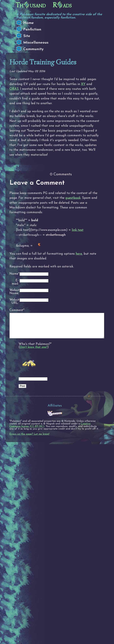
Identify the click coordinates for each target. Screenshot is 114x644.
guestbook (73, 198)
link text (78, 230)
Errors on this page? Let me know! (29, 439)
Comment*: (14, 310)
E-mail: (15, 282)
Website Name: (14, 292)
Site (27, 36)
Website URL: (14, 302)
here (79, 254)
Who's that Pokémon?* (35, 349)
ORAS (14, 89)
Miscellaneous (36, 43)
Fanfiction (32, 30)
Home (29, 23)
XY (83, 84)
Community (33, 49)
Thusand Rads (44, 5)
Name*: (14, 274)
